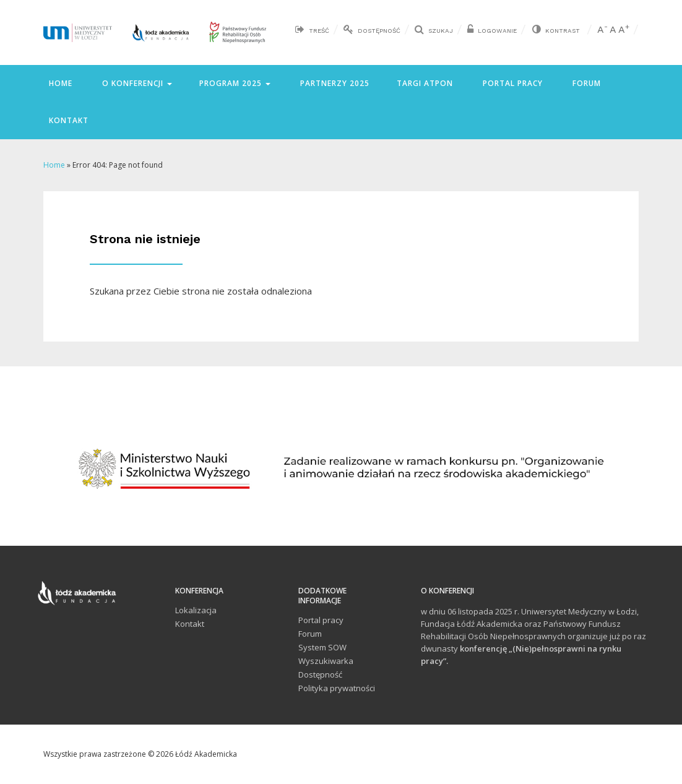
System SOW (322, 647)
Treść (319, 31)
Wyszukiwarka (326, 661)
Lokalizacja (196, 610)
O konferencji (136, 83)
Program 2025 (235, 83)
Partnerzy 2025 (334, 83)
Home (59, 83)
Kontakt (67, 120)
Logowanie (497, 31)
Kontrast (563, 31)
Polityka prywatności (337, 688)
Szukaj (441, 31)
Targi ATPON (425, 83)
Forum (585, 83)
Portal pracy (511, 83)
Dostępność (379, 31)
